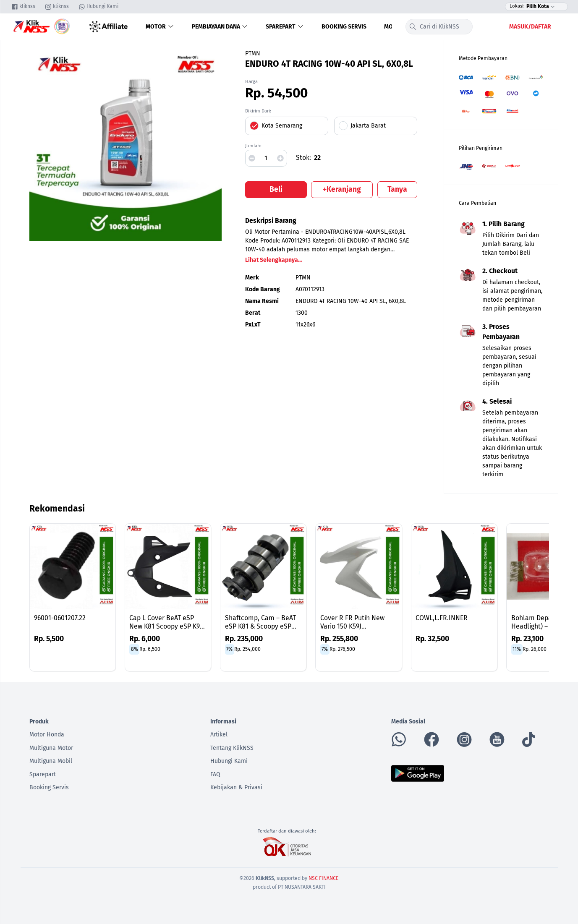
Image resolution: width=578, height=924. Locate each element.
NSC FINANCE (324, 878)
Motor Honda (47, 735)
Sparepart (285, 27)
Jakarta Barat (368, 126)
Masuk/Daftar (530, 27)
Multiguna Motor (51, 748)
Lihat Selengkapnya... (273, 260)
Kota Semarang (282, 126)
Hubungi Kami (229, 761)
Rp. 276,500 (342, 649)
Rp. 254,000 (247, 649)
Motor (160, 27)
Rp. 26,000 (535, 649)
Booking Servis (344, 27)
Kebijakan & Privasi (236, 787)
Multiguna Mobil (51, 761)
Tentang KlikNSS (232, 748)
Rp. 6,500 (150, 649)
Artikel (219, 735)
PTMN (253, 54)
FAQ (215, 774)
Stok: (303, 158)
